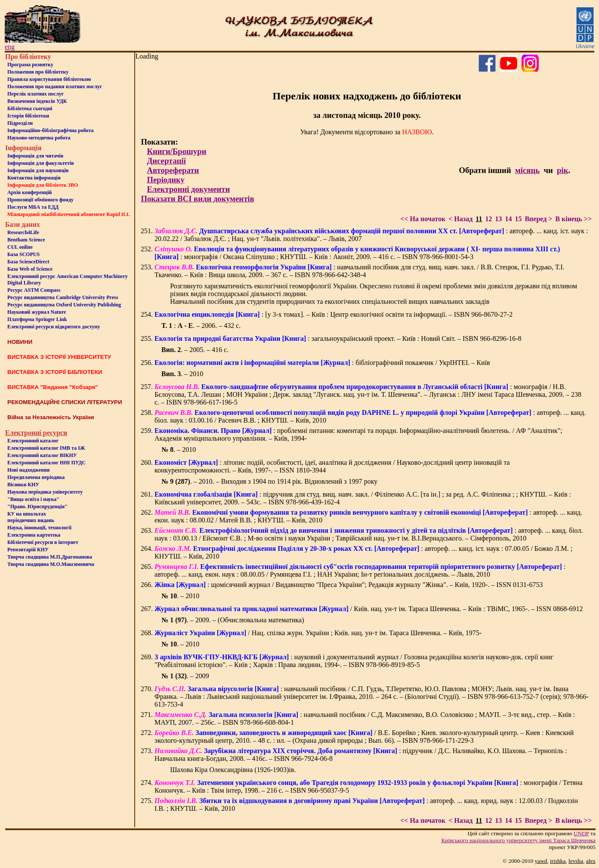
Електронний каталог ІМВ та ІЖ (46, 448)
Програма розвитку (30, 65)
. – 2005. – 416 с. (195, 350)
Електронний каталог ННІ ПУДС (46, 463)
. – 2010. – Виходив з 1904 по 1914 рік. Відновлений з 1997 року (269, 481)
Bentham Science (26, 240)
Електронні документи (188, 189)
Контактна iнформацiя (34, 178)
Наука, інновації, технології (39, 528)
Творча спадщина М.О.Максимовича (51, 564)
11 (479, 219)
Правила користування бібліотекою (49, 79)
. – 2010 (182, 374)
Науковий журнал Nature (37, 312)
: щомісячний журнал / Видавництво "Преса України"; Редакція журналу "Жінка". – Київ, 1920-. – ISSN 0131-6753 (349, 585)
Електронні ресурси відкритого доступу (54, 327)
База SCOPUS (23, 254)
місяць (527, 170)
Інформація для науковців (38, 170)
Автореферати (173, 170)
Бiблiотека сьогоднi (30, 108)
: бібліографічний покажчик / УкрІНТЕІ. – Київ (322, 363)
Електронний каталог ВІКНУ (42, 455)
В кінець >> (573, 219)
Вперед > (538, 219)
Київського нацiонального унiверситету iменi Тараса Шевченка (518, 840)
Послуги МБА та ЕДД (33, 207)
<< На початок (423, 219)
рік (562, 170)
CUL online (20, 247)
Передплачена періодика (36, 477)
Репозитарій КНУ (28, 550)
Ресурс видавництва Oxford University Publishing (64, 305)
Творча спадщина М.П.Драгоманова (50, 557)
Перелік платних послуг (36, 94)
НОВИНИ (20, 342)
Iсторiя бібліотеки (28, 116)
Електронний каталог (33, 441)
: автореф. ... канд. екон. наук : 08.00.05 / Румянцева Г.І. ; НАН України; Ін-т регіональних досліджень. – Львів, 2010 (360, 570)
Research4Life (23, 232)
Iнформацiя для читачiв (35, 156)
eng (10, 47)
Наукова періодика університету (45, 492)
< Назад (460, 219)
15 (518, 219)
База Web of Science (30, 269)
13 (498, 219)
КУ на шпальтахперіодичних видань (31, 517)
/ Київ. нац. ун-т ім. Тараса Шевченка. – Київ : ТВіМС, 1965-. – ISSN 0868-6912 (369, 609)
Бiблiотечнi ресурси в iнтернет (43, 542)
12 (488, 219)
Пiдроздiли (20, 123)
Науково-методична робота (39, 138)
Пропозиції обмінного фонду (40, 200)
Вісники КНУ (23, 485)
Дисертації (166, 161)
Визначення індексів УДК (37, 101)
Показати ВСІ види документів (197, 199)
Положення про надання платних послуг (55, 86)
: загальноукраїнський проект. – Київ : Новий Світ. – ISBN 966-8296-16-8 (338, 338)
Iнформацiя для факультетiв (41, 163)
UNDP (581, 833)
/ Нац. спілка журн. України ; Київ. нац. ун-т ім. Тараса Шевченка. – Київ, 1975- (318, 633)
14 (508, 219)
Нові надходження (28, 470)
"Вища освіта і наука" (33, 499)
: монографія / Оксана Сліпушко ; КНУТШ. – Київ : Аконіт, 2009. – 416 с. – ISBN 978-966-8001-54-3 (357, 253)
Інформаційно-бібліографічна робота (50, 130)
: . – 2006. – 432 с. (201, 326)
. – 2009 (185, 676)
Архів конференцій (30, 192)
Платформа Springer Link (37, 319)
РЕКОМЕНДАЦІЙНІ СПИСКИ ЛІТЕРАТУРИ (65, 402)
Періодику (165, 180)
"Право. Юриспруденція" (37, 507)
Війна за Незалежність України (51, 417)
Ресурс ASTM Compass (34, 290)
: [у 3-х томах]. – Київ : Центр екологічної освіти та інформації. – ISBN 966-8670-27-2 (333, 314)
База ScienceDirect (28, 262)
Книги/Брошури (176, 151)
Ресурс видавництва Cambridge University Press (63, 297)
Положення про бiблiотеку (38, 72)
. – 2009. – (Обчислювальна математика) (233, 620)
